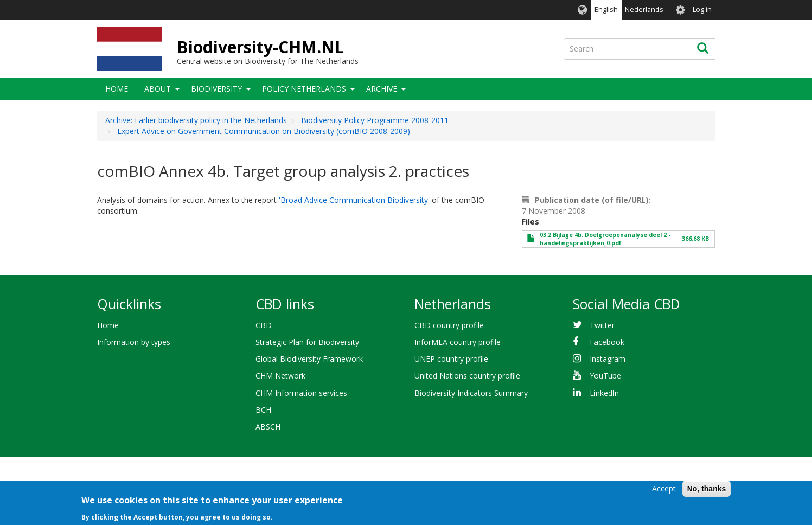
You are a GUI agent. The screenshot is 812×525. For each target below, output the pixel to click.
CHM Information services (301, 393)
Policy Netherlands (304, 89)
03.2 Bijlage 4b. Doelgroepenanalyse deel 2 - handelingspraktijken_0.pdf (605, 239)
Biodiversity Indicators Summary (471, 393)
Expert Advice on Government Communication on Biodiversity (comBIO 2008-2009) (264, 131)
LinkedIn (604, 393)
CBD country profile (449, 325)
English (606, 9)
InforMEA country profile (458, 342)
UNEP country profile (451, 359)
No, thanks (707, 490)
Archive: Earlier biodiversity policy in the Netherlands (196, 120)
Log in (702, 9)
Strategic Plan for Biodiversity (307, 342)
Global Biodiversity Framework (309, 359)
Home (117, 89)
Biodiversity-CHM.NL (260, 47)
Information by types (134, 342)
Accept (664, 490)
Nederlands (644, 9)
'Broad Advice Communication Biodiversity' (354, 200)
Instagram (608, 359)
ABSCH (268, 427)
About (158, 89)
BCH (263, 410)
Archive (382, 89)
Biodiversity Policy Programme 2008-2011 (375, 120)
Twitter (602, 325)
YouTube (605, 376)
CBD (264, 325)
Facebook (607, 342)
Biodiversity (216, 89)
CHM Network (280, 376)
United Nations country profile (467, 376)
